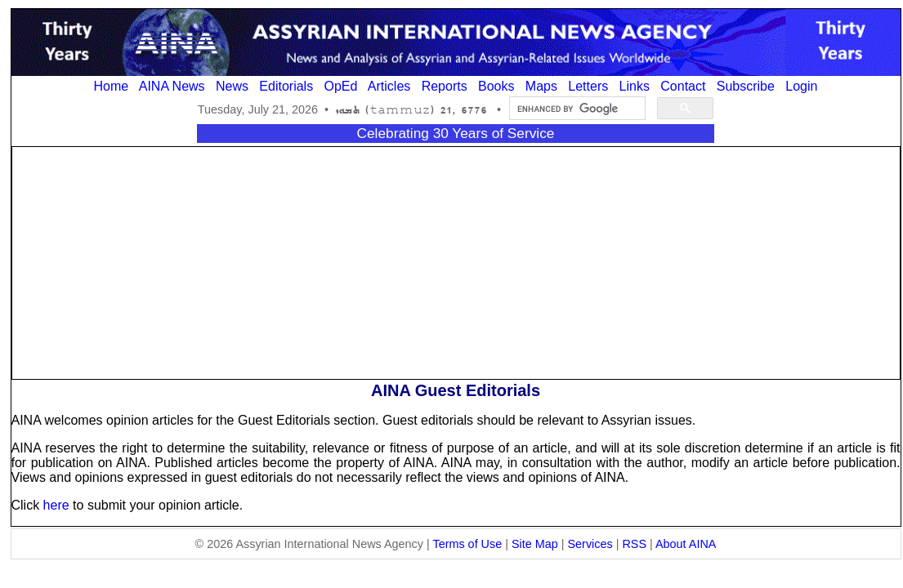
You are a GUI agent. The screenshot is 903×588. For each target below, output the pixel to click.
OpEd (340, 86)
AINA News (172, 86)
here (56, 505)
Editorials (286, 86)
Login (801, 86)
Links (635, 86)
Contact (683, 86)
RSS (634, 544)
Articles (389, 86)
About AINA (686, 544)
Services (590, 544)
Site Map (535, 544)
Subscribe (746, 86)
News (232, 86)
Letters (588, 86)
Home (112, 86)
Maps (541, 86)
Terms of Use (467, 544)
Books (496, 86)
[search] (576, 109)
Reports (445, 86)
